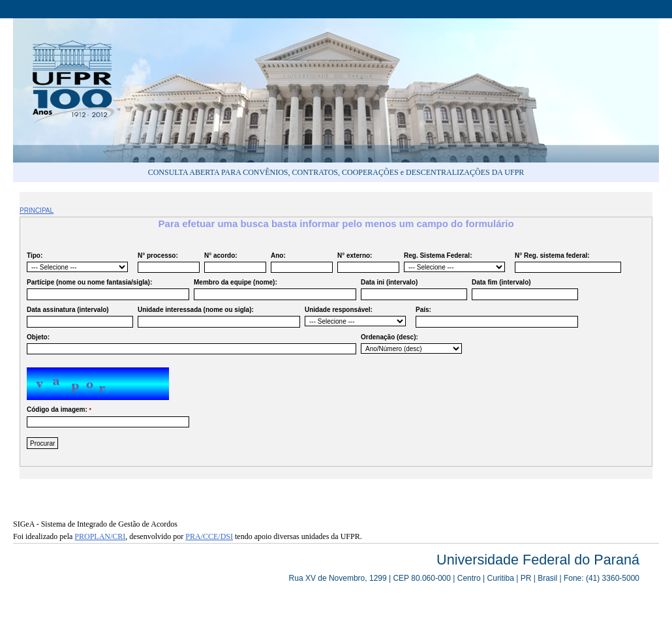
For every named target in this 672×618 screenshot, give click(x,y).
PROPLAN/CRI (100, 536)
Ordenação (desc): (411, 344)
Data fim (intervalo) (523, 289)
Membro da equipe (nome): (273, 289)
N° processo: (167, 263)
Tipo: (77, 262)
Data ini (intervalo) (412, 289)
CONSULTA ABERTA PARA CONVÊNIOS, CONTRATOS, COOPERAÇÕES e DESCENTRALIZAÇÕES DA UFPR (336, 172)
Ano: (300, 263)
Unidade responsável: (355, 316)
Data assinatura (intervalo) (78, 317)
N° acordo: (234, 263)
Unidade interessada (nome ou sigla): (217, 317)
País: (495, 317)
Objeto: (190, 344)
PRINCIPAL (37, 210)
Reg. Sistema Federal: (454, 262)
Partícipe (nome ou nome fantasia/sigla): (106, 289)
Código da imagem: (106, 417)
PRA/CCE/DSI (209, 536)
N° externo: (367, 263)
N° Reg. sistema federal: (566, 263)
